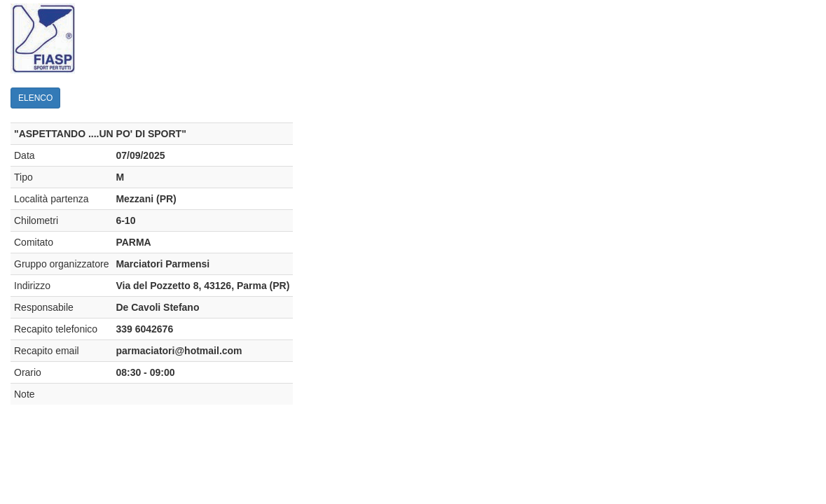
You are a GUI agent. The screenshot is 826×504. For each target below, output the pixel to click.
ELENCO (35, 98)
